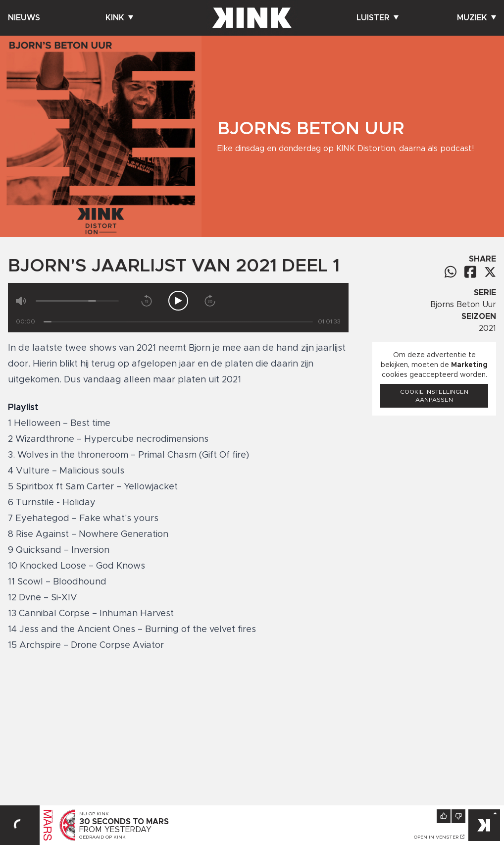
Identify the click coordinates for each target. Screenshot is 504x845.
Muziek (477, 18)
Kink (119, 18)
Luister (378, 18)
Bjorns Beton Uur (463, 305)
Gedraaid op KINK (102, 837)
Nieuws (24, 18)
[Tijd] (178, 322)
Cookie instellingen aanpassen (434, 396)
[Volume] (77, 301)
